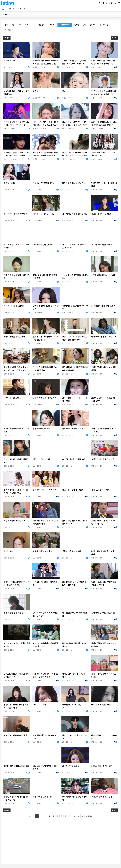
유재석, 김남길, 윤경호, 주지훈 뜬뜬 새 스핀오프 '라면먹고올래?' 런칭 (74, 64)
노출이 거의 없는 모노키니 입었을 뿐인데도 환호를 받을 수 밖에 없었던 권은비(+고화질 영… (104, 125)
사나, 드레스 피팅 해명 (100, 490)
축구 (26, 25)
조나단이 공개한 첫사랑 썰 (102, 797)
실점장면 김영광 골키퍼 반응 (103, 459)
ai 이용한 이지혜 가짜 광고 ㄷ (103, 306)
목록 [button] (114, 38)
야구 (33, 25)
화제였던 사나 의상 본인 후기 (45, 490)
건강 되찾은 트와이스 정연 (73, 428)
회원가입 (109, 3)
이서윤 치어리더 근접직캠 (14, 306)
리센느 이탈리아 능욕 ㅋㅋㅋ (15, 521)
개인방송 (76, 25)
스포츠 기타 (52, 25)
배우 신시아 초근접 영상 (101, 704)
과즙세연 (36, 91)
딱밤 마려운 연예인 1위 (42, 797)
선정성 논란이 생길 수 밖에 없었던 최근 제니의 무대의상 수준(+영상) (17, 125)
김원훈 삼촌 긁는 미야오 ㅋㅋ (45, 398)
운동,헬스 (41, 25)
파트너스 (12, 8)
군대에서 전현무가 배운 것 (44, 183)
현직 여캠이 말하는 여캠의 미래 (16, 214)
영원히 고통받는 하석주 (72, 551)
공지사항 (22, 8)
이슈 (13, 25)
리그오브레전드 (104, 25)
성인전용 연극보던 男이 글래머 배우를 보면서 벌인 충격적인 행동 (75, 125)
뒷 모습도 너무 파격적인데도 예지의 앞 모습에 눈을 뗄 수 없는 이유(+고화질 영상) (46, 64)
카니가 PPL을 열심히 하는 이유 (104, 337)
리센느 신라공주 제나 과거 (102, 766)
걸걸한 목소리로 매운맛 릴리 (15, 735)
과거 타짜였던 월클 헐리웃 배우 (75, 214)
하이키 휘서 (8, 551)
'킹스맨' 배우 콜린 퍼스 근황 (103, 244)
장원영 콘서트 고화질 (71, 766)
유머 (20, 25)
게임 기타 (8, 30)
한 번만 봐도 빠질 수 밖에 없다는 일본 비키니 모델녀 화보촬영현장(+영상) (104, 94)
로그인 (101, 3)
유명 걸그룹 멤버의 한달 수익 (74, 459)
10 (74, 816)
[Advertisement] (60, 839)
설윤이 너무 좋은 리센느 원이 (103, 275)
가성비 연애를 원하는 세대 (14, 337)
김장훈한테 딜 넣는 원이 (43, 551)
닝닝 (64, 91)
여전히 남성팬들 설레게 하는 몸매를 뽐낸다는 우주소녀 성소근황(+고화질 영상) (46, 125)
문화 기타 (93, 25)
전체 (6, 25)
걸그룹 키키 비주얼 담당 (101, 214)
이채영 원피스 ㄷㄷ (11, 60)
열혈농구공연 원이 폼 (41, 428)
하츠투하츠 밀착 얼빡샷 (42, 244)
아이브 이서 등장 (40, 704)
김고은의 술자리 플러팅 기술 (74, 183)
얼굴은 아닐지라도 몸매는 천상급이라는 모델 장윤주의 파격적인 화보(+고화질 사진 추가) (75, 155)
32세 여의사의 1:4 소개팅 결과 (16, 766)
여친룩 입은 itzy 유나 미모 (44, 214)
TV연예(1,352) (65, 25)
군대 (84, 25)
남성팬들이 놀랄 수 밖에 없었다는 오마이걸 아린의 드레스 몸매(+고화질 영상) (16, 155)
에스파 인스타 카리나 (41, 459)
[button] (7, 38)
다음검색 (89, 816)
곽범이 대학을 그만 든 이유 (15, 398)
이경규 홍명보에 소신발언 (72, 490)
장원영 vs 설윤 (10, 183)
